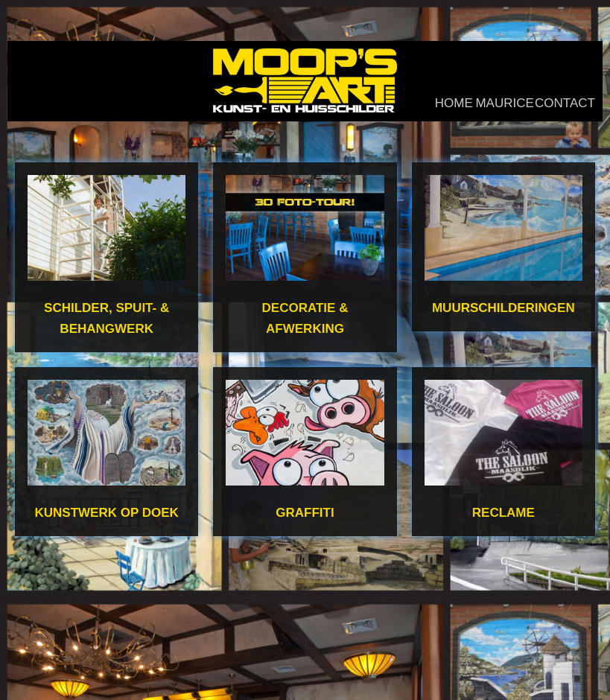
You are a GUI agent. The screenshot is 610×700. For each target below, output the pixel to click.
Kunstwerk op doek (107, 513)
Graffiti (305, 513)
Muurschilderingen (503, 308)
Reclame (503, 513)
